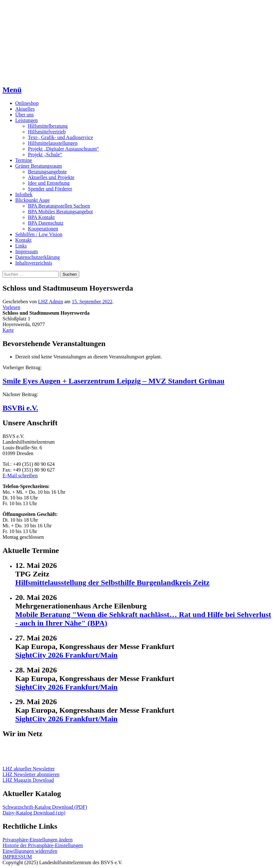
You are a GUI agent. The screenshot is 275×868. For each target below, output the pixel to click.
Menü (12, 90)
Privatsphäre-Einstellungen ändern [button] (38, 840)
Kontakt (23, 240)
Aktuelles (25, 109)
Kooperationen (43, 229)
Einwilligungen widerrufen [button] (30, 851)
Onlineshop (27, 103)
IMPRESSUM (17, 857)
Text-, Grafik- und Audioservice (60, 137)
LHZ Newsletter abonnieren (31, 774)
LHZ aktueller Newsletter (29, 769)
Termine (24, 160)
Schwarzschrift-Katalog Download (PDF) (45, 807)
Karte (8, 330)
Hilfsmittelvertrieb (47, 132)
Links (21, 246)
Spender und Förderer (50, 189)
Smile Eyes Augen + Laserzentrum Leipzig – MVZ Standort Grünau (114, 381)
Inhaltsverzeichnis (34, 263)
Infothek (24, 194)
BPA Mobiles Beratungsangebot (60, 212)
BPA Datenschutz (46, 223)
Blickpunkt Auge (33, 200)
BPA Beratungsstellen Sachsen (59, 206)
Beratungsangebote (47, 172)
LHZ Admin (51, 302)
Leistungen (26, 120)
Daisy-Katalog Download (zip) (34, 813)
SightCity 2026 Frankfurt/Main (66, 655)
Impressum (26, 251)
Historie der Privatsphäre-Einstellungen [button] (43, 845)
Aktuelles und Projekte (51, 177)
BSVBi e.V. (20, 408)
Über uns (24, 115)
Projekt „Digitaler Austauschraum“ (63, 149)
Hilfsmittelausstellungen (53, 143)
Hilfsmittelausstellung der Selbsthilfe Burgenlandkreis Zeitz (112, 582)
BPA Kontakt (41, 217)
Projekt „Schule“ (45, 154)
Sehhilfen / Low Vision (39, 234)
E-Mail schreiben (20, 476)
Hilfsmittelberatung (48, 126)
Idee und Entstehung (49, 183)
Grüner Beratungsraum (39, 166)
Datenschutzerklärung (37, 257)
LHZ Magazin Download (28, 780)
